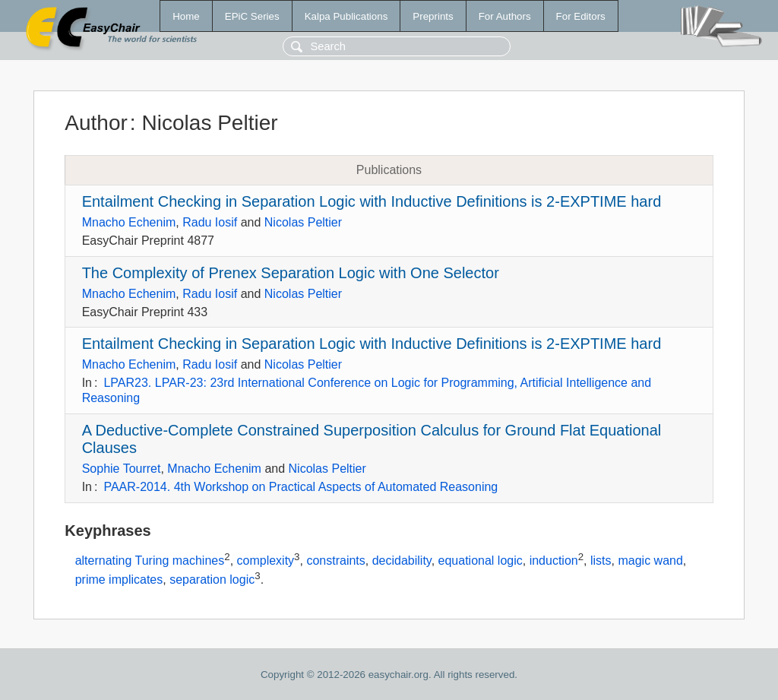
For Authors (505, 16)
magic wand (650, 561)
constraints (335, 561)
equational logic (481, 561)
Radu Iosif (210, 222)
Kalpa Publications (346, 16)
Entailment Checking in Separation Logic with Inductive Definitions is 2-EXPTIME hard (372, 201)
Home (186, 16)
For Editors (581, 16)
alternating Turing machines (150, 561)
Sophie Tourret (122, 469)
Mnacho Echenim (129, 222)
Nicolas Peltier (303, 222)
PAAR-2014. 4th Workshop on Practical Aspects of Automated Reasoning (300, 487)
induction (554, 561)
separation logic (212, 580)
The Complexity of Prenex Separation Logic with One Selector (291, 273)
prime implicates (119, 580)
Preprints (433, 16)
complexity (266, 561)
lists (601, 561)
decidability (402, 561)
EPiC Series (252, 16)
